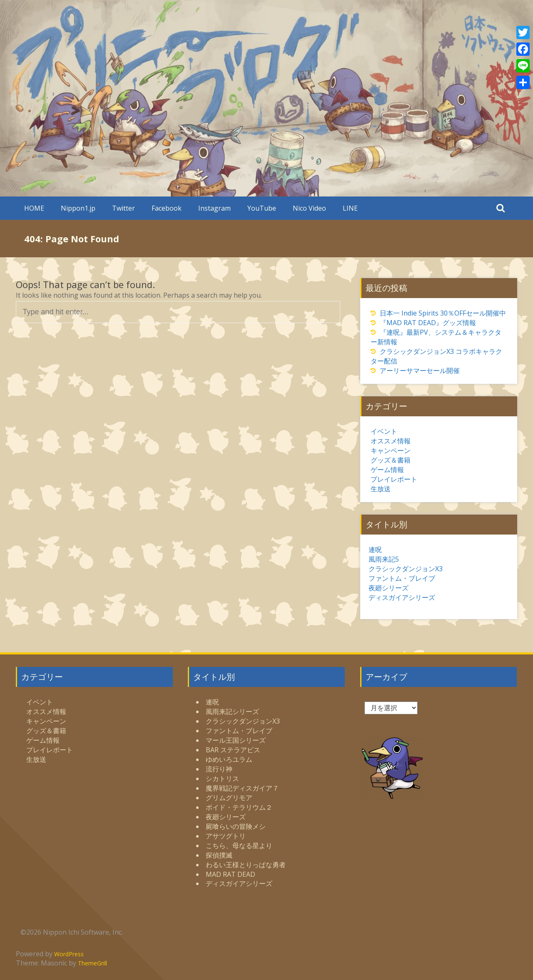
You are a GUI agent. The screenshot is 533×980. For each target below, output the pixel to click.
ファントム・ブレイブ (402, 578)
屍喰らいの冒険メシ (236, 826)
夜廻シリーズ (389, 588)
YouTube (262, 208)
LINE (350, 208)
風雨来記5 (384, 559)
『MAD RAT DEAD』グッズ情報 (428, 323)
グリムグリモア (229, 798)
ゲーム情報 (387, 470)
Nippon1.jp (78, 208)
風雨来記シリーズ (232, 711)
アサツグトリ (226, 836)
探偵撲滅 (219, 855)
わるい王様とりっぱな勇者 (246, 865)
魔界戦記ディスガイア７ (242, 788)
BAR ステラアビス (233, 750)
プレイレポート (394, 479)
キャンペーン (391, 450)
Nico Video (309, 208)
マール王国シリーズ (236, 740)
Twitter (123, 208)
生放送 (381, 489)
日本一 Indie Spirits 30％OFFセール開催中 (443, 313)
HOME (34, 208)
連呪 (375, 550)
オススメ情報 (391, 441)
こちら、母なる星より (239, 846)
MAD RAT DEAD (230, 874)
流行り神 (219, 769)
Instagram (214, 208)
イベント (384, 431)
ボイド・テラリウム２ (239, 807)
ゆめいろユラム (229, 759)
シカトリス (222, 779)
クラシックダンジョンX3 (406, 569)
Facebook (167, 208)
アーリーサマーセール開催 (420, 371)
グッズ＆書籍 (391, 460)
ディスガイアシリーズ (402, 597)
